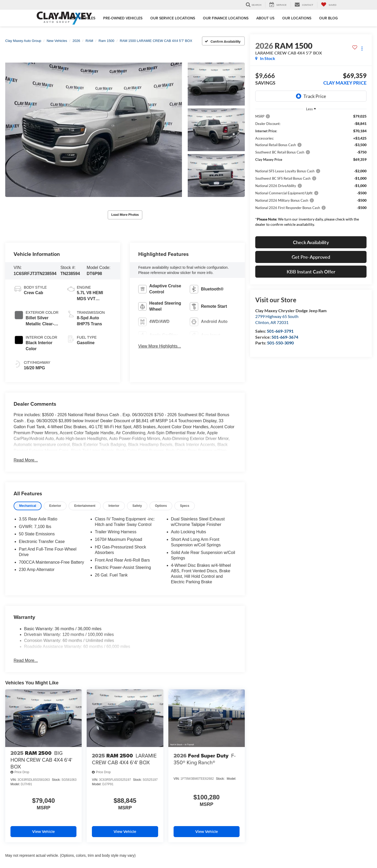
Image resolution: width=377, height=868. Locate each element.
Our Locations (297, 18)
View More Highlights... (160, 346)
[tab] (28, 505)
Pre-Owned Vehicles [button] (123, 18)
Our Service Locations (173, 18)
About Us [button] (265, 18)
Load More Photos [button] (125, 214)
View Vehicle (44, 831)
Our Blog (328, 18)
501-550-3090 (280, 343)
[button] (94, 130)
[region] (311, 172)
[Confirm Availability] (223, 41)
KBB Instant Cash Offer (311, 272)
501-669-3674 (285, 337)
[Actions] (362, 48)
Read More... (26, 459)
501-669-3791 (280, 331)
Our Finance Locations (226, 18)
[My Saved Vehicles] (329, 5)
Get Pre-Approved (311, 257)
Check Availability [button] (311, 242)
